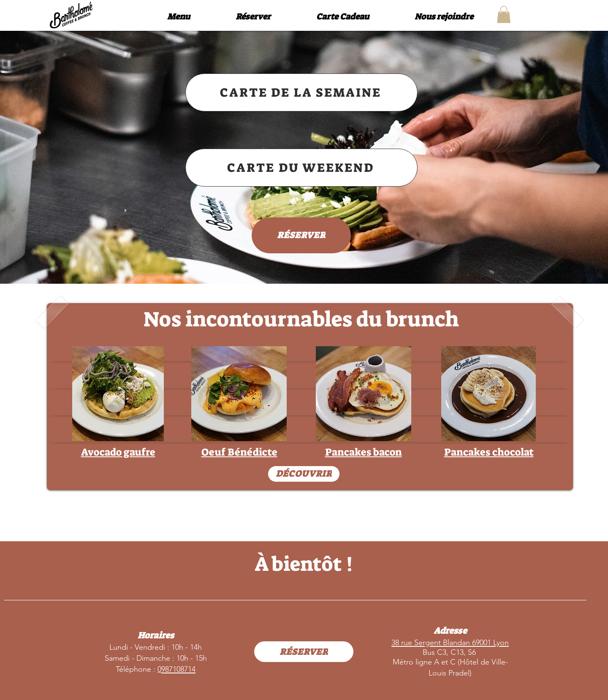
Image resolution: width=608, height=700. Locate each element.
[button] (504, 15)
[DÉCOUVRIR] (304, 474)
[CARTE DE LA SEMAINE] (301, 92)
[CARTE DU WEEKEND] (301, 168)
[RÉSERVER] (301, 235)
